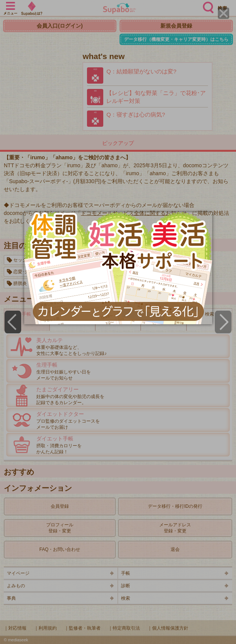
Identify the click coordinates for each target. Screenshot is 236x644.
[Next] (223, 322)
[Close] (224, 13)
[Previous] (13, 322)
